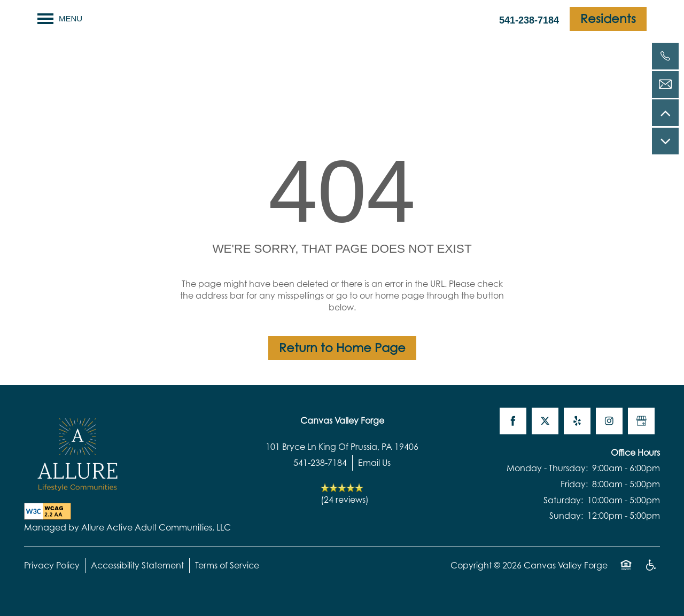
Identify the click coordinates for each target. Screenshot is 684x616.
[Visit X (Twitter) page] (545, 421)
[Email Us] (665, 84)
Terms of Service (227, 565)
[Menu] (60, 19)
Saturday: (563, 500)
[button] (608, 19)
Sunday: (566, 516)
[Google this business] (641, 421)
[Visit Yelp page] (577, 421)
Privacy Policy (52, 565)
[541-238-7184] (665, 56)
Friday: (574, 484)
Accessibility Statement (137, 565)
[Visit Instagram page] (609, 421)
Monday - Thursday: (547, 468)
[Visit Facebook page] (513, 421)
